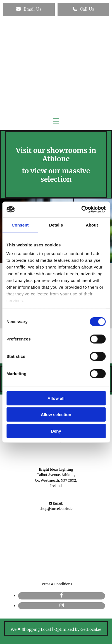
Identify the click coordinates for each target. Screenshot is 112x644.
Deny (56, 431)
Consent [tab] (20, 225)
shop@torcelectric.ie (56, 509)
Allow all (56, 398)
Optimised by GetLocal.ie (78, 629)
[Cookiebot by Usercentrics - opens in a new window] (81, 209)
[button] (29, 10)
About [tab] (92, 225)
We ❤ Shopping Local (31, 629)
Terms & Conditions (56, 584)
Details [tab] (56, 225)
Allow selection (56, 415)
